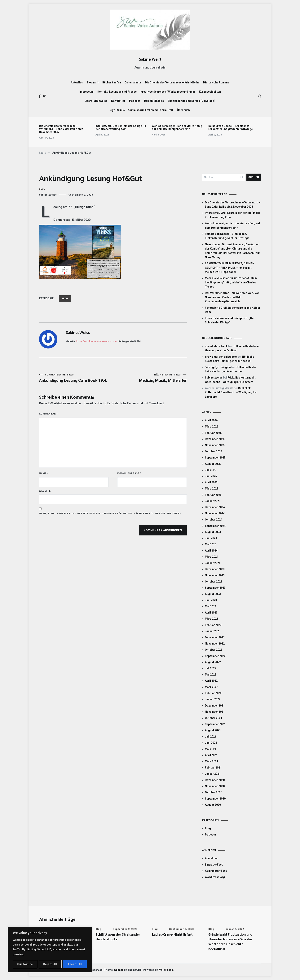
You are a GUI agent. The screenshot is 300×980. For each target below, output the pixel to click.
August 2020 (213, 805)
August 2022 (213, 662)
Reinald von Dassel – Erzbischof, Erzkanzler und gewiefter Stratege (231, 127)
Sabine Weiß (150, 60)
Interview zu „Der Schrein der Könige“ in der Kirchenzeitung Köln (121, 127)
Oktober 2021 (214, 718)
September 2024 (215, 526)
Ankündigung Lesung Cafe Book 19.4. (76, 378)
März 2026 (212, 427)
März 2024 (212, 557)
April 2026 (211, 420)
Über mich (183, 110)
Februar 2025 (213, 495)
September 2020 (215, 799)
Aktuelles (77, 82)
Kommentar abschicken (163, 530)
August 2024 (213, 532)
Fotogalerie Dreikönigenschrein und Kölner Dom (233, 310)
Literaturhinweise (96, 101)
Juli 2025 (211, 470)
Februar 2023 (213, 625)
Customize (25, 964)
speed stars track (216, 346)
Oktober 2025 (214, 451)
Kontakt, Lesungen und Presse (117, 92)
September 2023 (215, 588)
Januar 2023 (213, 631)
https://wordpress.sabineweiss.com (96, 341)
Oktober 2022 (214, 650)
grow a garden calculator (221, 357)
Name (44, 473)
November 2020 (215, 786)
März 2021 (212, 761)
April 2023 (211, 613)
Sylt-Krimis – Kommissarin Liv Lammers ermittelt (142, 110)
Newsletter (118, 101)
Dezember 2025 (215, 439)
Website (45, 491)
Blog (42, 189)
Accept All (75, 964)
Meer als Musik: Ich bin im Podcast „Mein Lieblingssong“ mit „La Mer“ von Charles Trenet (231, 282)
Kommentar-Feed (216, 871)
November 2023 (215, 575)
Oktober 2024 (214, 520)
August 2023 (213, 594)
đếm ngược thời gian (218, 367)
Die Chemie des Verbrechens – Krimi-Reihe (172, 82)
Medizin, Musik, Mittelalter (150, 378)
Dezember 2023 (215, 569)
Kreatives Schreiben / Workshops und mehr (168, 92)
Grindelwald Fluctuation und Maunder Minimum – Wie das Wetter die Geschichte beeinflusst (230, 942)
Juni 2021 (211, 743)
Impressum (86, 92)
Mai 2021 (211, 749)
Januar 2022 (213, 699)
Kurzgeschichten (210, 92)
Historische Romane (216, 82)
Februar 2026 (213, 433)
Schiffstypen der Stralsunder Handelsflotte (118, 937)
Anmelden (211, 858)
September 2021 (215, 724)
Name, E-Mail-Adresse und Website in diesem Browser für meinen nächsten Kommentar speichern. (111, 514)
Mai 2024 (211, 544)
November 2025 (215, 445)
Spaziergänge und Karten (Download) (191, 101)
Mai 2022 (211, 675)
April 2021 (211, 755)
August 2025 (213, 464)
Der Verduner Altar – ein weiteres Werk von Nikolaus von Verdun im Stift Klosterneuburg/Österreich (232, 297)
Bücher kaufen (112, 82)
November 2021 (215, 712)
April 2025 (211, 482)
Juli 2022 (211, 668)
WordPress (166, 970)
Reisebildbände (154, 101)
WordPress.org (215, 877)
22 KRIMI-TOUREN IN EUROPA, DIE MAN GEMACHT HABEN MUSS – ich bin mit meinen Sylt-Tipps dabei (230, 268)
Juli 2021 (211, 737)
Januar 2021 (213, 774)
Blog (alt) (93, 82)
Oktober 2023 (214, 582)
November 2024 (215, 513)
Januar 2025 (213, 501)
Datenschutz (133, 82)
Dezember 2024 (215, 507)
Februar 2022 (213, 693)
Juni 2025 (211, 476)
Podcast (135, 101)
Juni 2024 (211, 538)
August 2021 (213, 730)
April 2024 (211, 551)
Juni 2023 (211, 600)
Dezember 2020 (215, 780)
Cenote (119, 970)
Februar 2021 (213, 768)
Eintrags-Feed (214, 865)
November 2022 (215, 644)
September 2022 (215, 656)
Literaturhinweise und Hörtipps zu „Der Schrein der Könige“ (230, 320)
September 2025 (215, 458)
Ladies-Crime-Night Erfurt (172, 935)
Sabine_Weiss (48, 195)
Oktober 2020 (214, 792)
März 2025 (212, 489)
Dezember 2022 (215, 637)
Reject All (50, 964)
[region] (50, 949)
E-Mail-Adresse (129, 473)
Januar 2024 (213, 563)
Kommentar (48, 414)
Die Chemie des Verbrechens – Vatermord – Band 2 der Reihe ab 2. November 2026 (61, 129)
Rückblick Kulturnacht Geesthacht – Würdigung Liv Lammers (231, 392)
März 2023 (212, 619)
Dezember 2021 (215, 706)
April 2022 (211, 681)
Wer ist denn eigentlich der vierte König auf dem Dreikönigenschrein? (177, 127)
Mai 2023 (211, 606)
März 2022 (212, 687)
